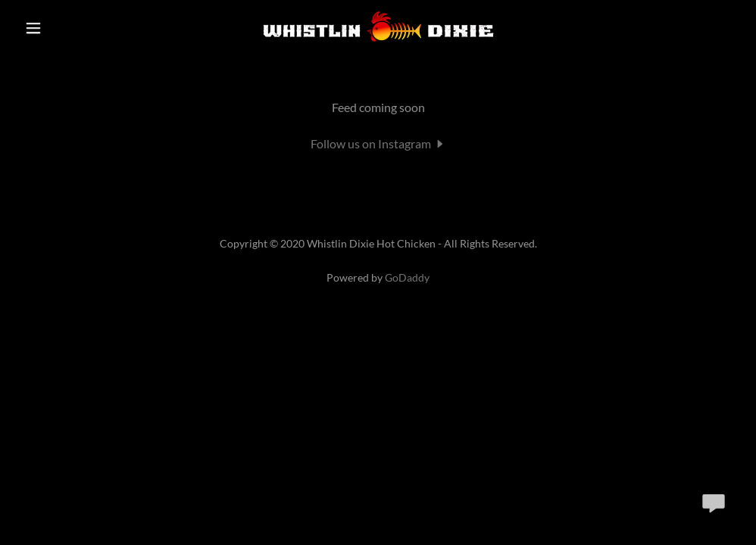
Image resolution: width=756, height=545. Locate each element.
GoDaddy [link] (407, 279)
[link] (378, 42)
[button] (57, 28)
